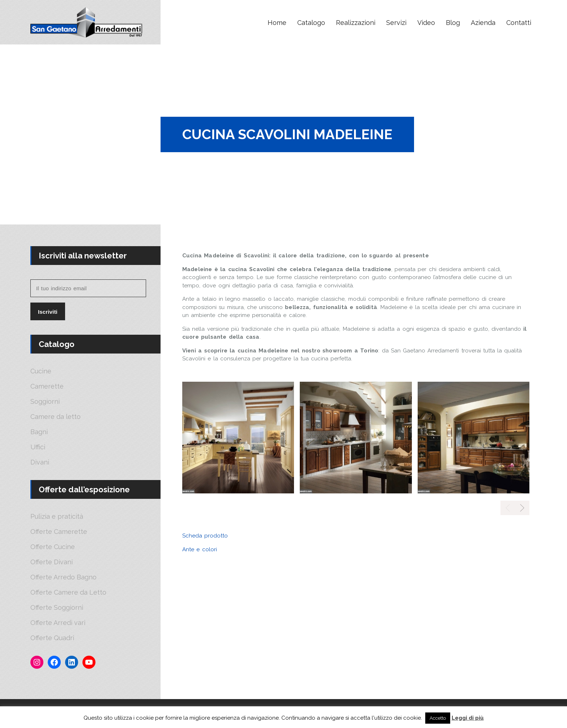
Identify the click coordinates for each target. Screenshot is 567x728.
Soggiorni (45, 402)
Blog (453, 23)
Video (426, 23)
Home (277, 23)
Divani (40, 462)
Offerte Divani (52, 562)
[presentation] (522, 508)
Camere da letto (56, 417)
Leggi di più (468, 718)
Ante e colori (200, 549)
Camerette (47, 386)
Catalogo (311, 23)
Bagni (39, 432)
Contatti (519, 23)
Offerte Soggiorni (57, 608)
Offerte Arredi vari (58, 623)
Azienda (483, 23)
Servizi (396, 23)
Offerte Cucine (53, 547)
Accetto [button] (438, 718)
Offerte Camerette (59, 532)
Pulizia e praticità (57, 517)
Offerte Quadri (52, 638)
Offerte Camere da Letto (68, 592)
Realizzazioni (356, 23)
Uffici (38, 447)
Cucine (41, 371)
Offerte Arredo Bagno (63, 577)
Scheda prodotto (205, 536)
